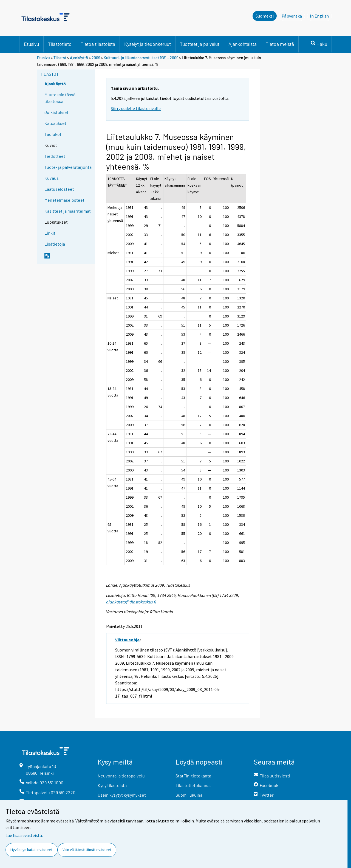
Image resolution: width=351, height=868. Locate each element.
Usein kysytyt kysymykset (122, 795)
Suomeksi (265, 16)
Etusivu (31, 44)
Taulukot (53, 134)
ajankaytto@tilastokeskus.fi (131, 602)
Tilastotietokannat (193, 785)
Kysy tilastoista (112, 785)
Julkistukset (56, 112)
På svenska (293, 16)
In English (321, 16)
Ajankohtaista (243, 44)
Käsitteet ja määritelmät (68, 211)
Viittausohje (127, 640)
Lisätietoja (55, 244)
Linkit (50, 233)
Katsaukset (55, 123)
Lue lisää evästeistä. (24, 835)
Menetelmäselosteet (64, 200)
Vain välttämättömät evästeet (87, 850)
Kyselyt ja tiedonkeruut (148, 44)
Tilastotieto (60, 44)
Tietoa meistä (280, 44)
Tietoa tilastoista (98, 44)
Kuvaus (52, 178)
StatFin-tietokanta (193, 776)
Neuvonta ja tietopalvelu (121, 776)
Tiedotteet (55, 156)
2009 (96, 58)
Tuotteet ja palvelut (200, 44)
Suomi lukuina (189, 795)
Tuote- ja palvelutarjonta (68, 167)
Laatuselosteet (59, 189)
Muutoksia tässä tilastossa (60, 98)
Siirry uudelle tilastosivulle (136, 108)
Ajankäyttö (79, 58)
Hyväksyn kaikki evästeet (31, 850)
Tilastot (60, 58)
